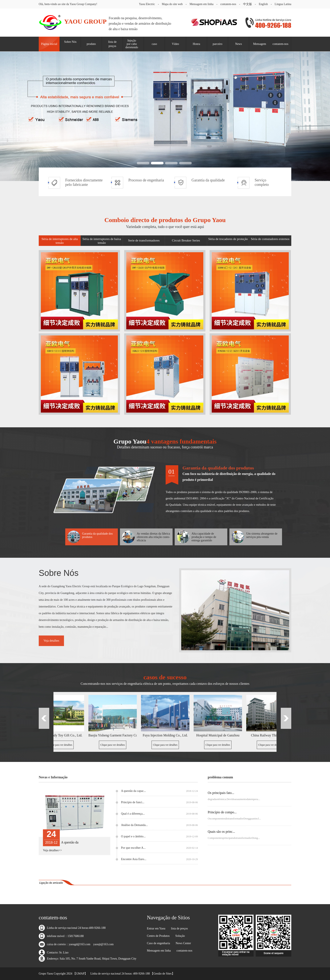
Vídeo (175, 44)
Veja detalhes (51, 641)
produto (91, 44)
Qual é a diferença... (159, 814)
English (263, 4)
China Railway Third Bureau (272, 735)
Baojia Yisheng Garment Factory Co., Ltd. (114, 735)
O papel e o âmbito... (159, 837)
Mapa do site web (172, 4)
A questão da (70, 842)
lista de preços (112, 44)
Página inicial (49, 44)
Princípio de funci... (159, 802)
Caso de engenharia (158, 943)
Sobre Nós (70, 42)
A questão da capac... (159, 791)
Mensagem (260, 44)
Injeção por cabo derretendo (132, 44)
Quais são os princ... (221, 832)
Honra (196, 44)
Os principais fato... (221, 793)
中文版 (247, 4)
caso (154, 44)
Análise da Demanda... (159, 825)
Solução (180, 936)
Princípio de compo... (222, 812)
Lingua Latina (283, 4)
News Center (183, 943)
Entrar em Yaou (156, 928)
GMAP (80, 974)
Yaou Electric (147, 4)
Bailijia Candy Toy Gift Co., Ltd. (61, 735)
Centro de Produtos (158, 936)
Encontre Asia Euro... (159, 859)
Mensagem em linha (202, 4)
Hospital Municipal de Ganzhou (219, 735)
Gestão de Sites (162, 974)
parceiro (218, 44)
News (239, 44)
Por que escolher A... (159, 848)
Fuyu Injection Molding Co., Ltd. (166, 735)
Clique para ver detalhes (61, 745)
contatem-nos (228, 4)
